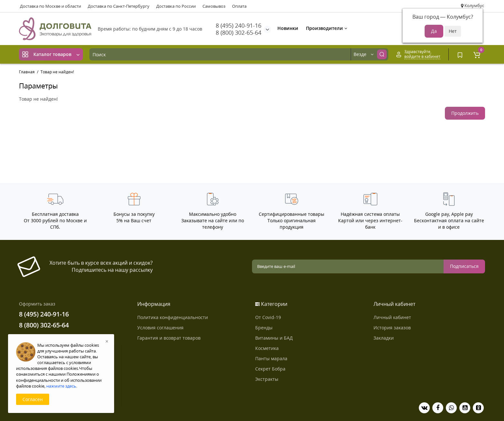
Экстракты (267, 379)
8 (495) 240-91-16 (239, 25)
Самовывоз (214, 6)
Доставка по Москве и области (50, 6)
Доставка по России (176, 6)
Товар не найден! (57, 72)
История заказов (392, 328)
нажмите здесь (61, 386)
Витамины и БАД (274, 338)
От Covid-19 (268, 317)
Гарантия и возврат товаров (169, 338)
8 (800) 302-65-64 (239, 32)
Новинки (288, 28)
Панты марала (271, 358)
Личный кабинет (392, 317)
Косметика (267, 348)
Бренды (264, 328)
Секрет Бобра (270, 369)
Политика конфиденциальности (173, 317)
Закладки (384, 338)
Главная (27, 72)
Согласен (33, 399)
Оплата (239, 6)
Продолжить (465, 113)
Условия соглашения (160, 328)
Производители (327, 28)
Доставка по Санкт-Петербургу (119, 6)
